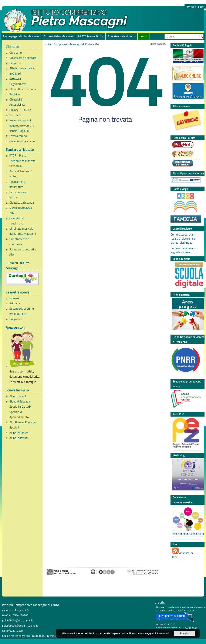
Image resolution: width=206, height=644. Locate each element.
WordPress (178, 627)
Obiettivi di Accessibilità (17, 102)
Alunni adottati (18, 438)
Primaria (15, 303)
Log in (143, 36)
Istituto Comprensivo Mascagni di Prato (68, 44)
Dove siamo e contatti (23, 58)
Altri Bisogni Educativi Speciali (23, 425)
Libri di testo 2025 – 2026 (22, 210)
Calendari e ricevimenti (16, 221)
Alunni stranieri (19, 433)
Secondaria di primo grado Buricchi (22, 311)
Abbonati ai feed (183, 553)
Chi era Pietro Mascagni (59, 36)
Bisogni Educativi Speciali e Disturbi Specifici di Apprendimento (20, 409)
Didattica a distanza (22, 203)
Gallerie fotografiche (22, 141)
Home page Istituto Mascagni (21, 36)
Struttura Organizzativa (18, 81)
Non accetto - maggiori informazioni (149, 633)
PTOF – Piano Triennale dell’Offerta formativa (22, 161)
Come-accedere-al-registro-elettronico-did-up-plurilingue (183, 239)
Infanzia (14, 298)
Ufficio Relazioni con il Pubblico (23, 92)
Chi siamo (16, 53)
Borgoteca (16, 319)
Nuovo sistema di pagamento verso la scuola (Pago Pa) (22, 126)
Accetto (185, 633)
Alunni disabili (18, 396)
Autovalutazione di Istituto (21, 174)
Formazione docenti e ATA (23, 252)
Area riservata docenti (121, 36)
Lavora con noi (18, 136)
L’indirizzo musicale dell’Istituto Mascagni (23, 231)
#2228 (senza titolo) (91, 36)
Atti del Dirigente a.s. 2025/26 (22, 71)
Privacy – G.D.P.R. (20, 110)
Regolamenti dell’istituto (17, 184)
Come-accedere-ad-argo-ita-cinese (183, 250)
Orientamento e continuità (19, 241)
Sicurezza (15, 115)
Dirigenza (15, 63)
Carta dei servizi (19, 192)
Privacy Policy (195, 7)
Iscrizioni (15, 197)
